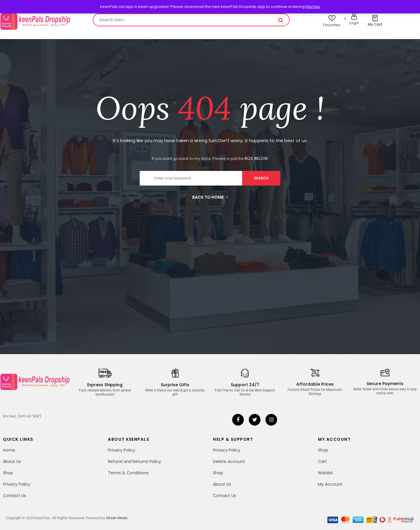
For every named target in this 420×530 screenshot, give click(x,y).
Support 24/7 (245, 385)
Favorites (332, 25)
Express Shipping (105, 385)
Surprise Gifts (175, 385)
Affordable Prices (315, 384)
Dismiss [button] (313, 7)
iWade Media (117, 518)
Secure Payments (385, 384)
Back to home (210, 197)
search (261, 178)
